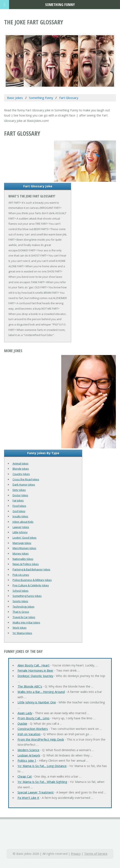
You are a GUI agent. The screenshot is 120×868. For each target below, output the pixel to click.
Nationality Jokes (23, 559)
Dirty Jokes (19, 490)
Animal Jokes (21, 463)
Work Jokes (20, 628)
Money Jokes (21, 553)
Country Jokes (21, 474)
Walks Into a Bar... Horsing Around (41, 692)
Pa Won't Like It (28, 798)
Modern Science (28, 750)
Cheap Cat (25, 776)
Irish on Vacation (29, 734)
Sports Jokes (20, 601)
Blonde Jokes (21, 469)
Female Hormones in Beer (35, 670)
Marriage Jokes (22, 543)
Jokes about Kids (23, 522)
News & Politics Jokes (26, 564)
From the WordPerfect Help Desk (41, 739)
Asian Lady (25, 713)
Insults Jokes (20, 516)
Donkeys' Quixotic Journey (35, 676)
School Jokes (21, 591)
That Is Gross (21, 612)
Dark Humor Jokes (24, 484)
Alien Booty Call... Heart (34, 665)
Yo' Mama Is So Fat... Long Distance (42, 766)
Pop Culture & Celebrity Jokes (31, 585)
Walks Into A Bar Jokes (26, 622)
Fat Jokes (18, 500)
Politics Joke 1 (27, 760)
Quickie (22, 723)
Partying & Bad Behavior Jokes (31, 569)
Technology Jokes (24, 607)
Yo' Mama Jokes (22, 633)
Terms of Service (96, 854)
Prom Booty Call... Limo (34, 718)
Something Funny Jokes (27, 596)
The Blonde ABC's (30, 686)
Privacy (76, 854)
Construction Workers (33, 729)
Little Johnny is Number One (37, 702)
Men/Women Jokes (24, 548)
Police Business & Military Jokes (32, 580)
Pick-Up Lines (21, 575)
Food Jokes (19, 506)
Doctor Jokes (20, 495)
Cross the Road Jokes (26, 479)
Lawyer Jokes (21, 527)
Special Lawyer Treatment (36, 792)
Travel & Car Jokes (24, 617)
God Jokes (19, 511)
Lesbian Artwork (29, 755)
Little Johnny (20, 532)
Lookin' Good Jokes (25, 538)
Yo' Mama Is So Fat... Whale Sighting (42, 782)
